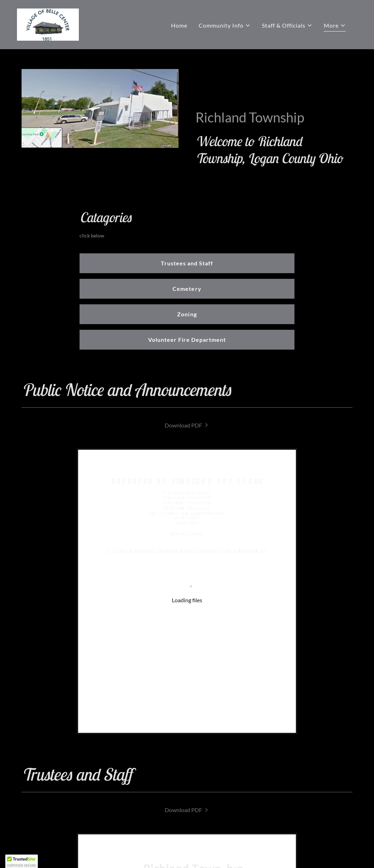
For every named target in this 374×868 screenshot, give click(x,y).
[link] (48, 24)
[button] (225, 25)
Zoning (187, 314)
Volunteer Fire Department (187, 340)
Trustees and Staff (187, 263)
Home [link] (179, 25)
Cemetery (187, 289)
